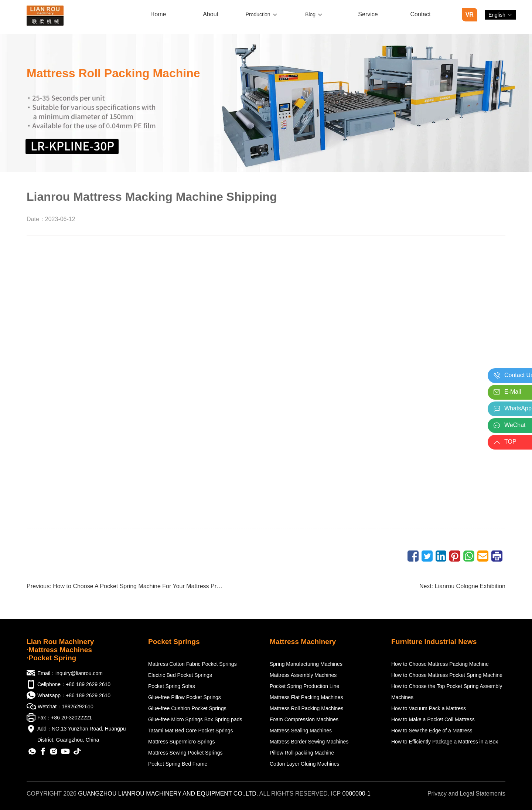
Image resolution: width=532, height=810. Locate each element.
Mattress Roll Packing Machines (306, 708)
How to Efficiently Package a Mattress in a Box (445, 742)
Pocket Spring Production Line (304, 686)
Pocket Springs (174, 642)
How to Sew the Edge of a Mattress (432, 731)
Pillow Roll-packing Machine (302, 753)
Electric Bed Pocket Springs (180, 675)
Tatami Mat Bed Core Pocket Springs (191, 731)
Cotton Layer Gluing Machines (304, 764)
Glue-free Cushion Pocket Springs (187, 708)
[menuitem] (158, 15)
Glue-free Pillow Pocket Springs (185, 697)
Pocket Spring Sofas (172, 686)
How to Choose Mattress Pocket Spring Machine (447, 675)
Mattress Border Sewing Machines (309, 742)
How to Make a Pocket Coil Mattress (433, 719)
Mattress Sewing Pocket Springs (185, 753)
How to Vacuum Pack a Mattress (429, 708)
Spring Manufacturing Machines (306, 664)
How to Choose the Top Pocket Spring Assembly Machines (447, 692)
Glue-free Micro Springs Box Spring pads (195, 719)
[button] (500, 15)
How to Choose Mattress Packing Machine (440, 664)
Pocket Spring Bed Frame (178, 764)
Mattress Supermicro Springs (182, 742)
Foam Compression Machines (304, 719)
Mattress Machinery (303, 642)
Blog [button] (314, 14)
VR (470, 15)
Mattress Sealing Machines (301, 731)
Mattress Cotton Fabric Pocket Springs (192, 664)
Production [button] (262, 14)
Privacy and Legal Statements (466, 794)
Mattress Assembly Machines (303, 675)
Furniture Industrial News (434, 642)
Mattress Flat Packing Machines (306, 697)
